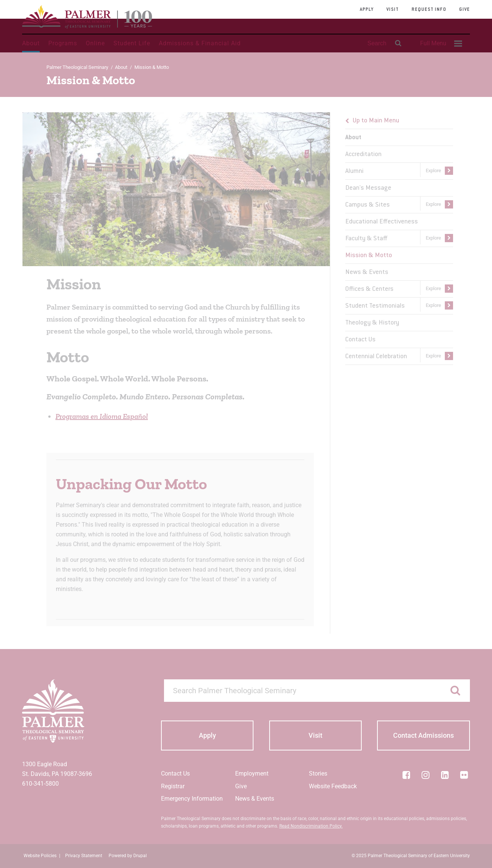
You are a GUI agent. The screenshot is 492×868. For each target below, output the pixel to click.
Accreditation (363, 155)
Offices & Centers (369, 289)
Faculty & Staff (366, 239)
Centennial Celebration (376, 357)
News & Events (367, 272)
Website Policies (40, 856)
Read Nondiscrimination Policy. (311, 826)
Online (95, 43)
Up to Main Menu (376, 121)
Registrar (173, 786)
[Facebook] (406, 775)
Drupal (140, 856)
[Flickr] (464, 775)
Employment (252, 773)
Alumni (354, 171)
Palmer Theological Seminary (77, 67)
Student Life (132, 43)
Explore (433, 170)
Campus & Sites (368, 205)
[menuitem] (440, 43)
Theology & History (372, 323)
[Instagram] (426, 775)
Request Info (429, 10)
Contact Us (360, 340)
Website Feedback (333, 786)
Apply (367, 10)
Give (464, 10)
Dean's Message (368, 188)
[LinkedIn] (445, 775)
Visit (393, 10)
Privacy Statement (84, 856)
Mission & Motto (369, 256)
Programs (63, 43)
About (31, 43)
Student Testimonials (375, 306)
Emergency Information (192, 799)
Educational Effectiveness (382, 222)
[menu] (399, 239)
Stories (318, 773)
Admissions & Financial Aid (200, 43)
